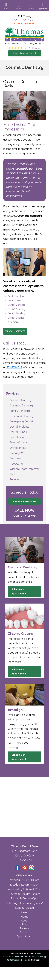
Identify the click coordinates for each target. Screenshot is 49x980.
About (25, 920)
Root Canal (17, 464)
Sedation (15, 479)
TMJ (12, 474)
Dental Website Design (17, 960)
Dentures (15, 458)
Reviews (25, 928)
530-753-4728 (24, 20)
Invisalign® (16, 453)
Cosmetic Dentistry (21, 405)
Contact (24, 932)
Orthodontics (18, 448)
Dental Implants (19, 427)
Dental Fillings (18, 432)
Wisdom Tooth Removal (24, 469)
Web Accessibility (37, 957)
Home (25, 917)
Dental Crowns (19, 437)
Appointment (24, 936)
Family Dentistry (20, 411)
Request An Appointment (24, 53)
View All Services (15, 331)
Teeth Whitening (20, 442)
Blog (24, 924)
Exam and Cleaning (22, 416)
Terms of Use (21, 957)
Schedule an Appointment (19, 591)
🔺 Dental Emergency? (24, 23)
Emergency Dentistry (23, 421)
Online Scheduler (25, 501)
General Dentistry (20, 400)
